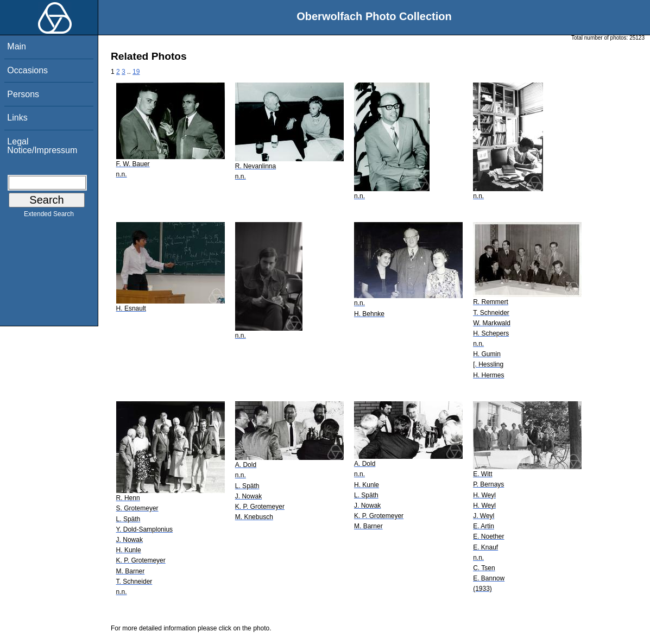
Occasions (27, 70)
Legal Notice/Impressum (42, 146)
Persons (23, 94)
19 (136, 72)
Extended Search (49, 216)
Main (17, 46)
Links (17, 118)
